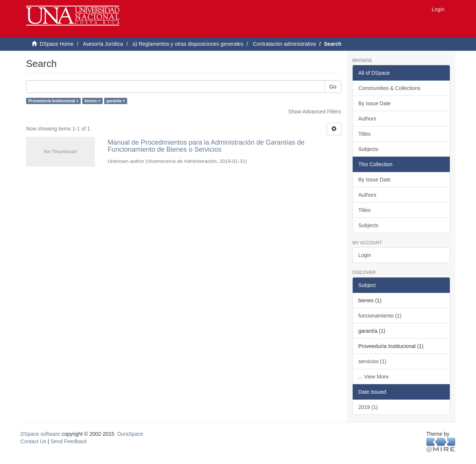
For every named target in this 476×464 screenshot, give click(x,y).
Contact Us (33, 441)
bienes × (92, 101)
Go (333, 87)
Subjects (369, 149)
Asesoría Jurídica (103, 44)
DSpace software (40, 434)
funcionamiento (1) (380, 316)
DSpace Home (57, 44)
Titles (365, 134)
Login (365, 255)
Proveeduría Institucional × (53, 101)
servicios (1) (372, 361)
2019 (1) (368, 407)
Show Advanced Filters (315, 112)
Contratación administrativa (284, 44)
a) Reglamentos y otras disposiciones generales (188, 44)
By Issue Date (375, 103)
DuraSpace (130, 434)
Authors (367, 119)
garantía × (116, 101)
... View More (374, 377)
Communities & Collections (390, 88)
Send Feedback (69, 441)
